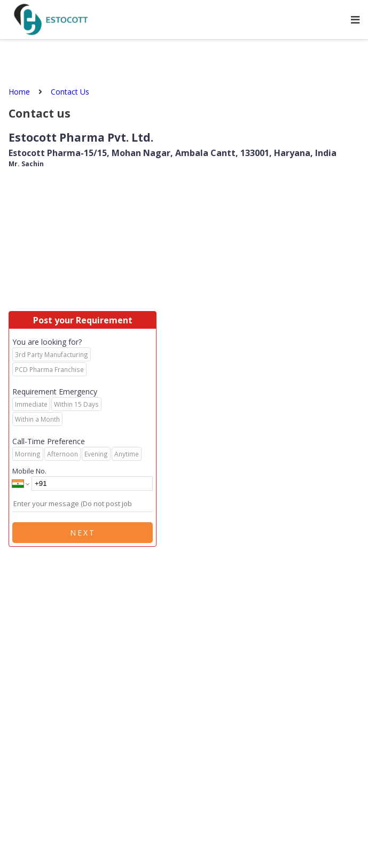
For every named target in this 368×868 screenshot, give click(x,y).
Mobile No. (29, 471)
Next (83, 533)
